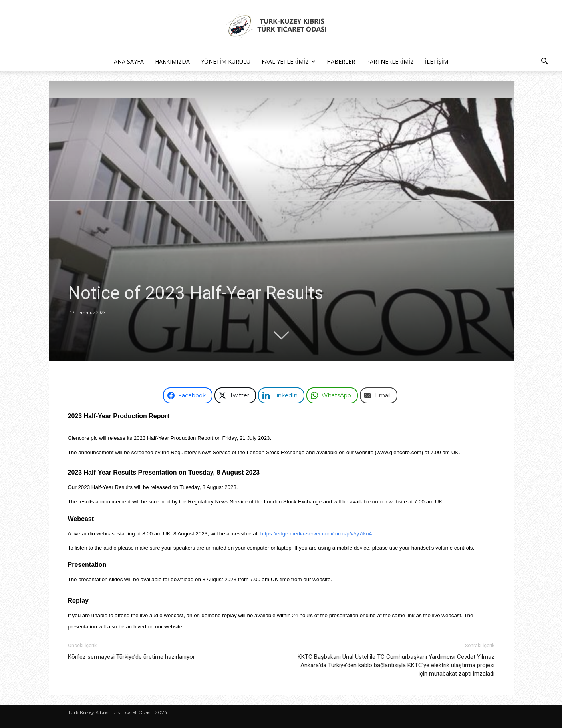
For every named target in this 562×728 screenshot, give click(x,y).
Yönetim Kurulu (226, 61)
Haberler (341, 61)
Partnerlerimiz (390, 61)
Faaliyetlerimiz (288, 61)
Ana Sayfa (129, 61)
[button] (544, 62)
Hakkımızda (172, 61)
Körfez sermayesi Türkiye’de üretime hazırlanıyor (131, 657)
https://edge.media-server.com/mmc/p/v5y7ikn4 (316, 534)
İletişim (437, 61)
